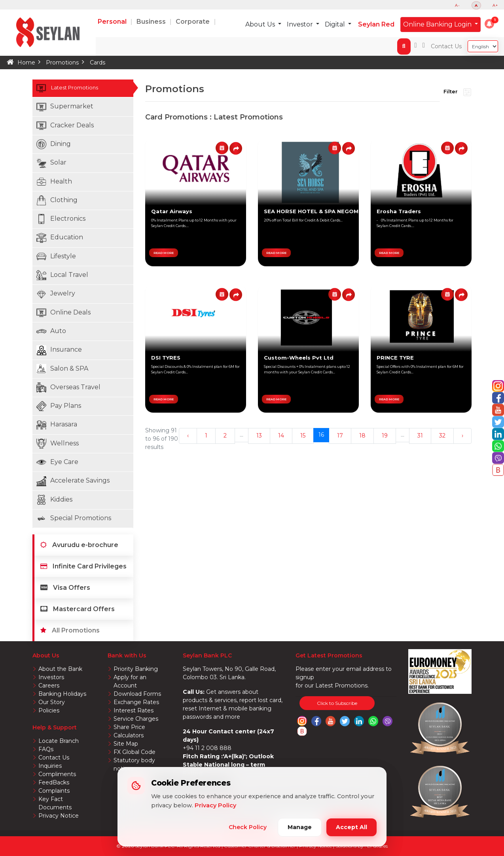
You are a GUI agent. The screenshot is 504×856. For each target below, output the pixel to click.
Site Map (126, 744)
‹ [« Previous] (188, 436)
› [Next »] (462, 436)
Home (26, 62)
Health (54, 182)
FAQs (46, 749)
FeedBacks (54, 782)
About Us (261, 24)
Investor (301, 24)
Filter (457, 92)
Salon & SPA (62, 369)
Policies (49, 710)
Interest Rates (134, 710)
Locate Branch (59, 741)
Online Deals (63, 313)
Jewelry (56, 294)
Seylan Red (376, 24)
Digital (336, 24)
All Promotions (70, 630)
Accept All (351, 827)
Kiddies (54, 500)
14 (281, 436)
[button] (489, 24)
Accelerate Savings (73, 481)
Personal (113, 22)
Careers (49, 686)
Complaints (54, 791)
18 (362, 436)
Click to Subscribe (337, 703)
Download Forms (137, 694)
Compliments (57, 774)
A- (458, 5)
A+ (495, 5)
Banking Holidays (62, 694)
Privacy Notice (59, 816)
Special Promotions (74, 518)
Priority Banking (136, 669)
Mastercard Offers (78, 609)
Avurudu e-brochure (79, 545)
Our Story (52, 702)
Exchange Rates (136, 702)
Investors (51, 677)
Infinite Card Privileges (83, 566)
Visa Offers (65, 588)
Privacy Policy (215, 805)
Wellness (58, 444)
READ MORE (164, 253)
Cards (98, 62)
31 (420, 436)
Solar (51, 163)
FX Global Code (135, 752)
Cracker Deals (65, 126)
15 (303, 436)
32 (442, 436)
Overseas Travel (68, 387)
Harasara (57, 425)
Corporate (193, 22)
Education (60, 238)
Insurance (59, 350)
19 (385, 436)
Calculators (129, 735)
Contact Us (446, 46)
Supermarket (65, 107)
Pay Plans (59, 406)
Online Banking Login (438, 24)
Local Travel (62, 275)
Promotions (62, 62)
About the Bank (60, 669)
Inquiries (50, 766)
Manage (300, 827)
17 (340, 436)
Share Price (129, 727)
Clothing (57, 200)
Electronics (61, 219)
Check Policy (248, 827)
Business (152, 22)
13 (259, 436)
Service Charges (136, 719)
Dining (54, 144)
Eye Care (57, 462)
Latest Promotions (85, 88)
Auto (51, 331)
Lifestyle (56, 257)
